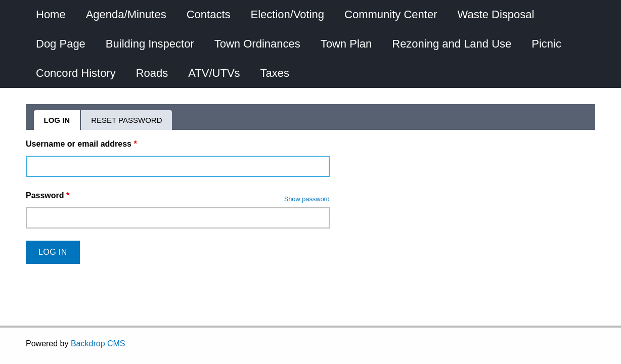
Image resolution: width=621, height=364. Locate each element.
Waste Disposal (496, 14)
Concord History (76, 73)
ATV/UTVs (214, 73)
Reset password (126, 120)
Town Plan (346, 44)
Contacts (209, 14)
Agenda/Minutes (126, 14)
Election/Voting (288, 14)
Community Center (391, 14)
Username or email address (81, 144)
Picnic (546, 44)
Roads (152, 73)
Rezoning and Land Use (452, 44)
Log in (63, 123)
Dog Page (61, 44)
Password (48, 195)
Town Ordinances (257, 44)
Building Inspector (150, 44)
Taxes (275, 73)
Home (51, 14)
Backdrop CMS (98, 344)
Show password (307, 199)
